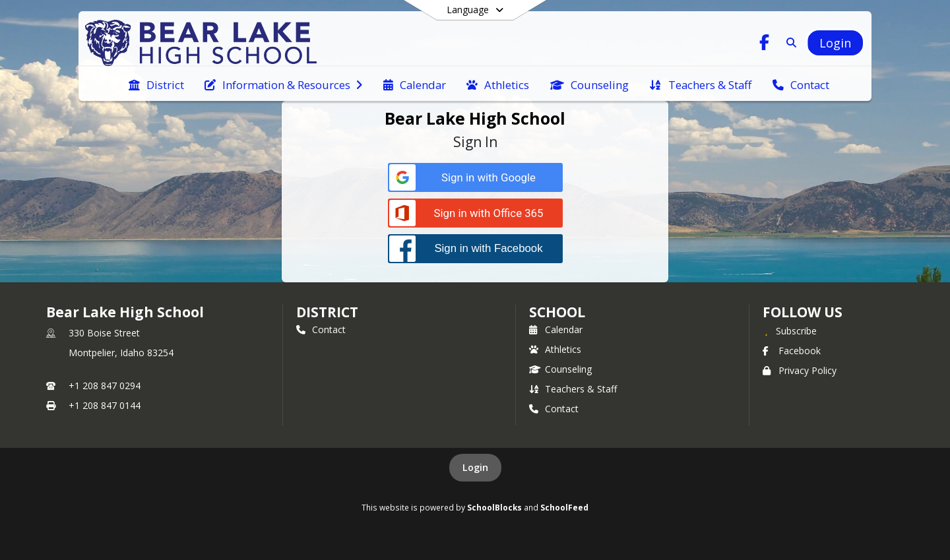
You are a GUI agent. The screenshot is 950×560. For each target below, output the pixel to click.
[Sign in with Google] (475, 178)
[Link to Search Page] (789, 43)
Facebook (792, 351)
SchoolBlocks (494, 507)
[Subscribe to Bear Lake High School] (790, 330)
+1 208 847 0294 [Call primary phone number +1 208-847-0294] (105, 386)
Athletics (555, 349)
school (557, 312)
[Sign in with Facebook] (475, 248)
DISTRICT (327, 312)
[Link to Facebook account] (765, 45)
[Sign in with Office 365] (475, 213)
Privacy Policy (800, 370)
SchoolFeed (564, 507)
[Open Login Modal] (835, 43)
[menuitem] (156, 84)
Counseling (560, 369)
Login (475, 467)
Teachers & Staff (573, 389)
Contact (321, 329)
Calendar (556, 329)
